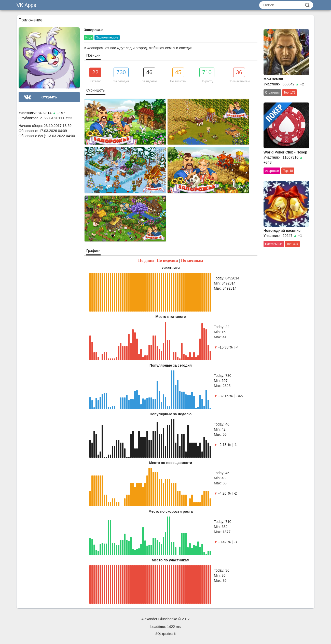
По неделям (167, 260)
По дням (146, 260)
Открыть (49, 97)
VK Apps (26, 5)
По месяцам (192, 260)
